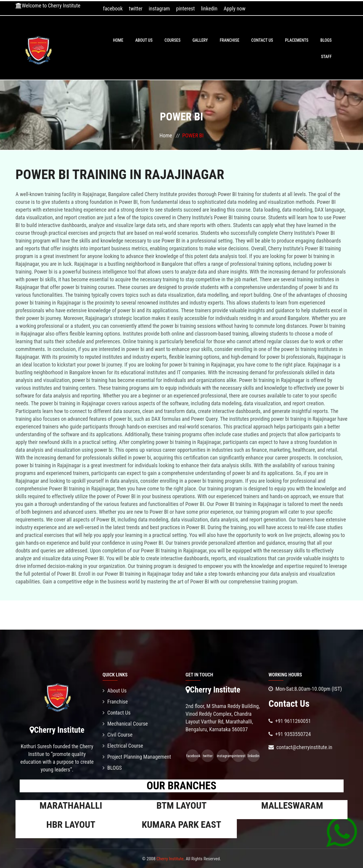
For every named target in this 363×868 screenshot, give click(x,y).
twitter (136, 8)
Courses (172, 40)
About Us (144, 40)
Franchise (230, 40)
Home (118, 40)
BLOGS (326, 40)
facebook (113, 8)
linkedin (209, 8)
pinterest (185, 8)
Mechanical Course (125, 724)
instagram (159, 8)
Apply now (235, 8)
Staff (326, 57)
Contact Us (262, 40)
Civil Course (118, 735)
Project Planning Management (137, 757)
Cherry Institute (170, 859)
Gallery (200, 40)
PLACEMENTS (297, 40)
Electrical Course (123, 746)
